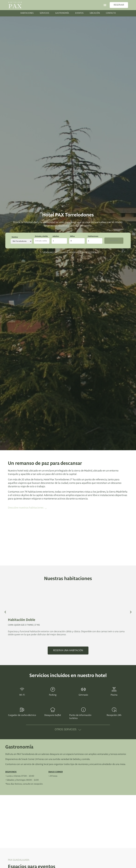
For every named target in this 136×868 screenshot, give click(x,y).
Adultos (56, 236)
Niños (74, 236)
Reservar (115, 241)
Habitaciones (95, 236)
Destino (15, 237)
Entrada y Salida (41, 236)
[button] (105, 5)
